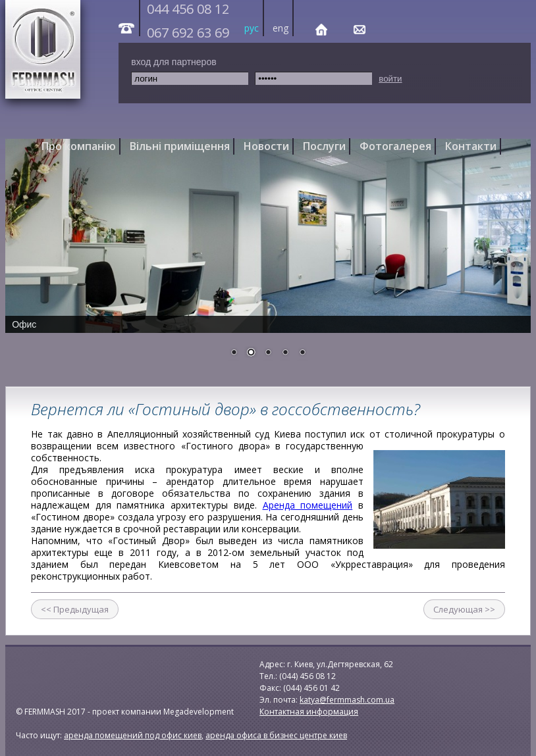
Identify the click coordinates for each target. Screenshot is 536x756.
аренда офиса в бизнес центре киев (276, 735)
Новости (266, 146)
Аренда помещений (308, 505)
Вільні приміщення (180, 146)
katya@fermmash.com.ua (347, 700)
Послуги (324, 146)
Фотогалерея (395, 146)
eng (281, 28)
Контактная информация (309, 712)
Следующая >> (464, 609)
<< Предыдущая (75, 609)
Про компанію (79, 146)
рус (252, 28)
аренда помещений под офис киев (133, 735)
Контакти (471, 146)
